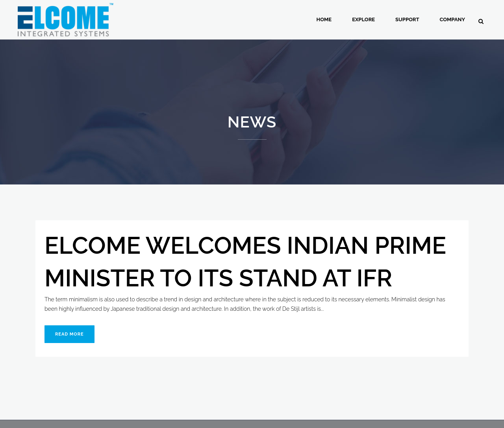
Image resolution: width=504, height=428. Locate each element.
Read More (69, 334)
